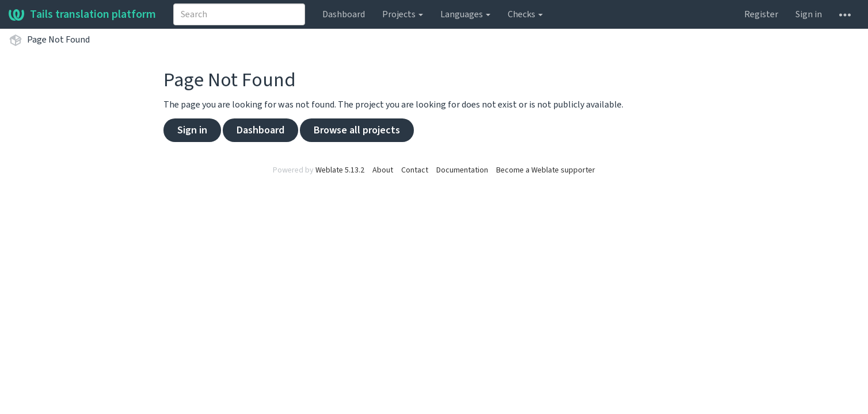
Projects (403, 14)
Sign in (809, 14)
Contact (415, 170)
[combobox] (239, 14)
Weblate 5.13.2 (340, 170)
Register (761, 14)
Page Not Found (58, 40)
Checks (525, 14)
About (383, 170)
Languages (465, 14)
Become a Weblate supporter (546, 170)
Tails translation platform (82, 14)
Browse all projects (357, 130)
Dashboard (344, 14)
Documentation (462, 170)
